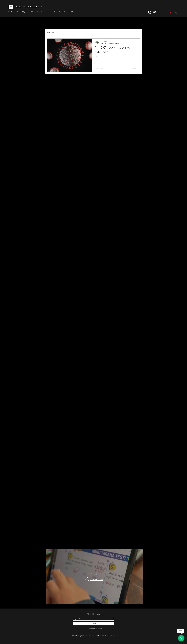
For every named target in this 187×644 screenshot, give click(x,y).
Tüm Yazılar (51, 32)
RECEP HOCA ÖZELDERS (29, 7)
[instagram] (150, 12)
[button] (137, 33)
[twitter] (154, 12)
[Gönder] (93, 623)
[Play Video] (94, 579)
